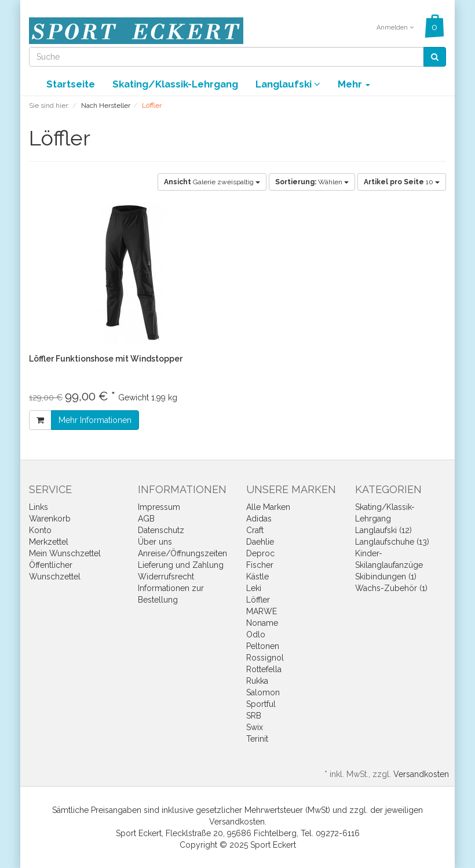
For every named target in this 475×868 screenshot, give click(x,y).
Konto (40, 530)
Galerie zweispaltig (212, 182)
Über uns (155, 542)
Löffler (258, 600)
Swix (255, 727)
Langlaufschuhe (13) (392, 542)
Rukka (257, 681)
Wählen (312, 182)
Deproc (260, 553)
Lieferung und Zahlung (181, 565)
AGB (146, 519)
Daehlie (260, 542)
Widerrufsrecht (166, 577)
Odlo (256, 634)
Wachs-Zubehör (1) (391, 588)
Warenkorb (50, 519)
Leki (254, 588)
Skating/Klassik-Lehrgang (175, 84)
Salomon (263, 692)
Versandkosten (421, 774)
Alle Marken (268, 507)
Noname (262, 623)
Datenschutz (161, 530)
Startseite (71, 84)
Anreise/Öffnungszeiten (182, 553)
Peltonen (263, 646)
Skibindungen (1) (386, 577)
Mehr (354, 84)
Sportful (261, 704)
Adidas (259, 519)
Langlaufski (288, 84)
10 (402, 182)
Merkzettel (49, 542)
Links (39, 507)
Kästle (257, 577)
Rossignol (265, 658)
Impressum (159, 507)
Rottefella (264, 669)
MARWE (262, 611)
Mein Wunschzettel (65, 553)
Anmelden (395, 28)
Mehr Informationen (95, 420)
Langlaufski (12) (383, 530)
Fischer (260, 565)
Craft (255, 530)
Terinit (257, 739)
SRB (254, 716)
